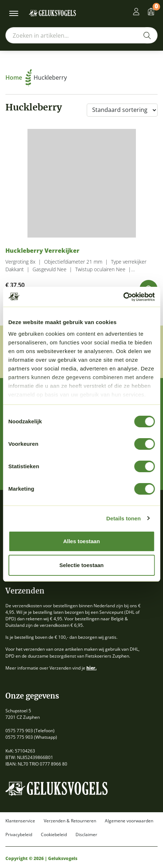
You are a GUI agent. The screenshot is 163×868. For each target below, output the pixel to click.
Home (19, 77)
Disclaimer (86, 835)
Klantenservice (20, 821)
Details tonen (123, 518)
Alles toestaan (82, 541)
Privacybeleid (19, 835)
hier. (91, 668)
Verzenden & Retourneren (70, 821)
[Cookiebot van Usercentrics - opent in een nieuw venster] (123, 297)
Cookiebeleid (54, 835)
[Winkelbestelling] (122, 110)
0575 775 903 (19, 731)
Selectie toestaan (81, 565)
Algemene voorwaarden (129, 821)
